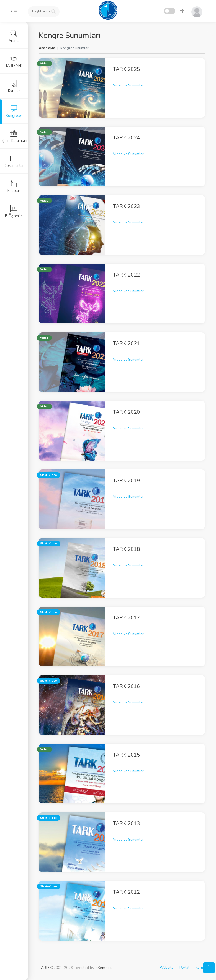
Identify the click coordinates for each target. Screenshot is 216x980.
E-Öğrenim (14, 212)
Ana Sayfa (47, 48)
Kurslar (14, 86)
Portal (184, 968)
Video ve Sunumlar (128, 85)
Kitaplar (14, 186)
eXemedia (104, 968)
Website (167, 968)
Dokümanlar (14, 161)
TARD (44, 968)
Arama (14, 36)
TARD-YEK (14, 61)
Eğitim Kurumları (14, 136)
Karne (200, 968)
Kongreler (14, 111)
